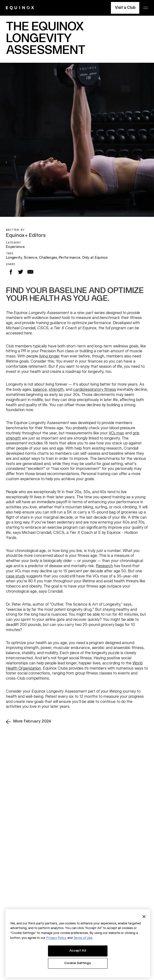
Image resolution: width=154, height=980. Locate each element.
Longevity (14, 258)
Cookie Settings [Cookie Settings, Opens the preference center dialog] (78, 963)
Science (30, 258)
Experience (15, 247)
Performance (70, 258)
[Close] (144, 917)
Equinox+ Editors (26, 236)
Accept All (78, 951)
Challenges (48, 258)
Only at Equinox (95, 258)
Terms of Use (83, 938)
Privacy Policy (56, 938)
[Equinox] (20, 8)
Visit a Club (125, 8)
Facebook (11, 272)
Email (30, 272)
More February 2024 (29, 722)
